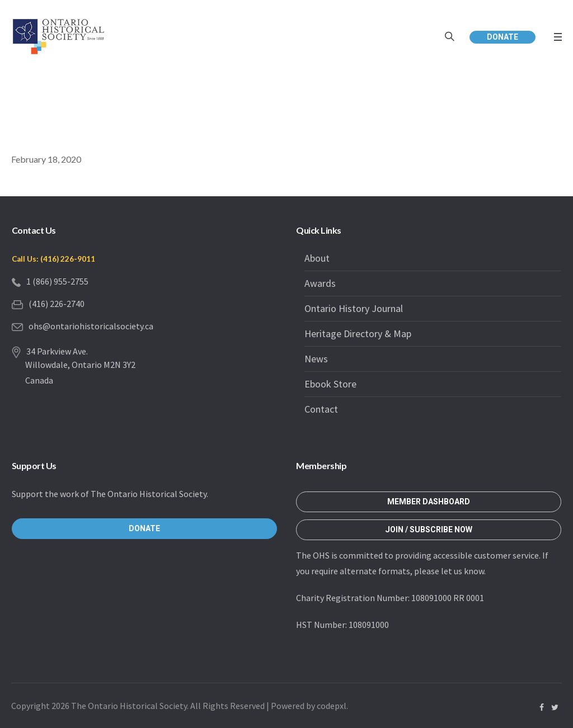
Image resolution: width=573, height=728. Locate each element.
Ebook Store (330, 384)
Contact (321, 409)
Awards (320, 283)
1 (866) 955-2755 (57, 281)
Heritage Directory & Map (358, 334)
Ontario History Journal (354, 308)
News (316, 359)
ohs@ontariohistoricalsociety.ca (91, 326)
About (317, 258)
